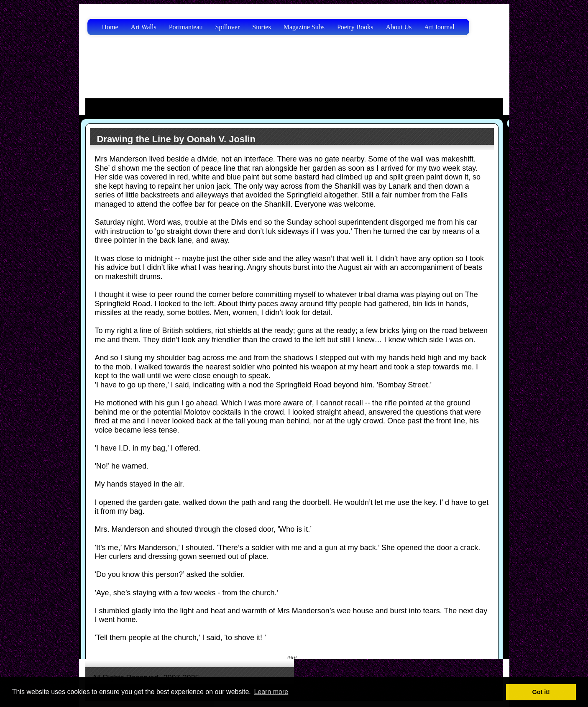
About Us (399, 27)
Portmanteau (186, 27)
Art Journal (439, 27)
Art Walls (144, 27)
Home (110, 27)
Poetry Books (355, 27)
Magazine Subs (304, 27)
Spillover (228, 27)
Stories (261, 27)
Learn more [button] (271, 692)
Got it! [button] (541, 692)
